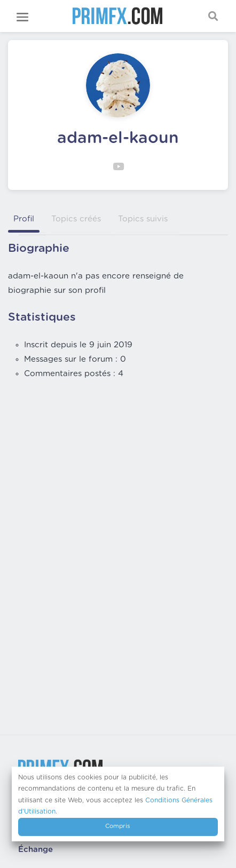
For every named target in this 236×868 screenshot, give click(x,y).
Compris (118, 826)
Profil (24, 219)
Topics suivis (143, 219)
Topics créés (76, 219)
